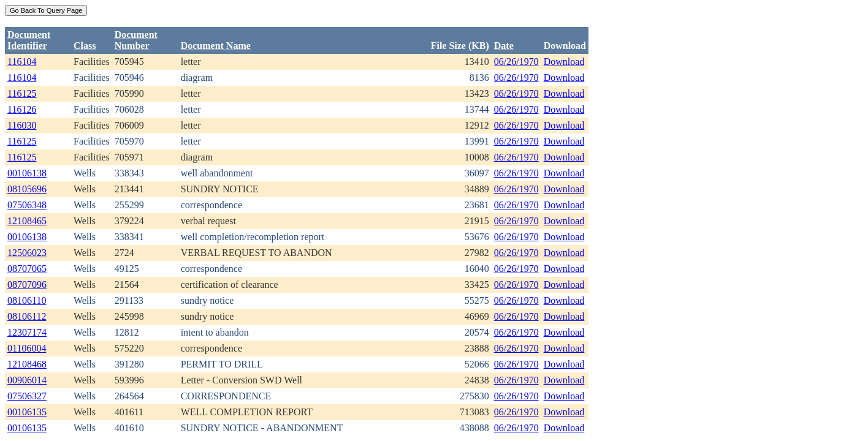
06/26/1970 (516, 62)
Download (564, 62)
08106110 (27, 300)
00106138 (27, 173)
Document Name (216, 46)
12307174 (27, 332)
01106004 (27, 348)
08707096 (27, 285)
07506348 (27, 205)
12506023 (27, 253)
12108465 (27, 221)
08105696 (27, 189)
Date (504, 46)
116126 (22, 109)
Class (85, 46)
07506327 (27, 396)
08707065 (27, 269)
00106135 (27, 412)
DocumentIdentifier (29, 40)
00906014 (27, 380)
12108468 (27, 364)
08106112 (27, 316)
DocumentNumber (136, 40)
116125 (22, 93)
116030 (22, 125)
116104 (22, 62)
